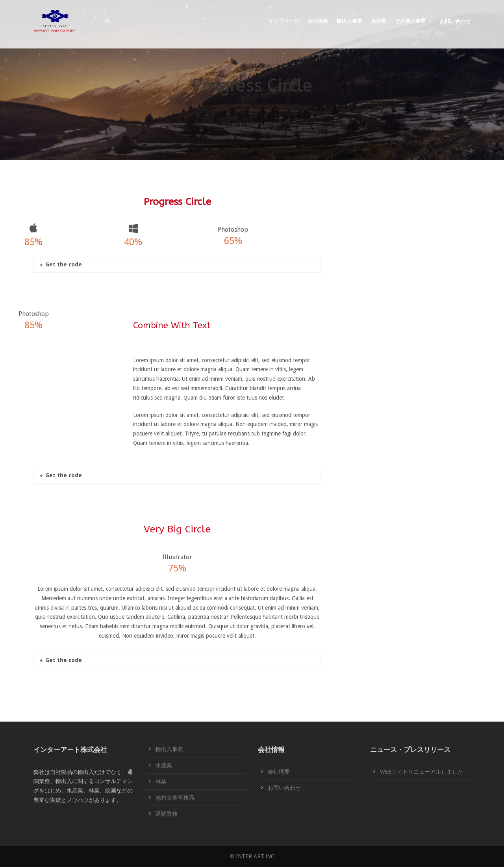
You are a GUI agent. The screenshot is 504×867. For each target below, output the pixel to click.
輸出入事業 (349, 21)
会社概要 (318, 21)
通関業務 (167, 814)
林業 (161, 781)
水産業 (379, 21)
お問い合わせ (455, 21)
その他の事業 (410, 21)
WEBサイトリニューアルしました (422, 772)
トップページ (283, 21)
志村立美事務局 (175, 798)
